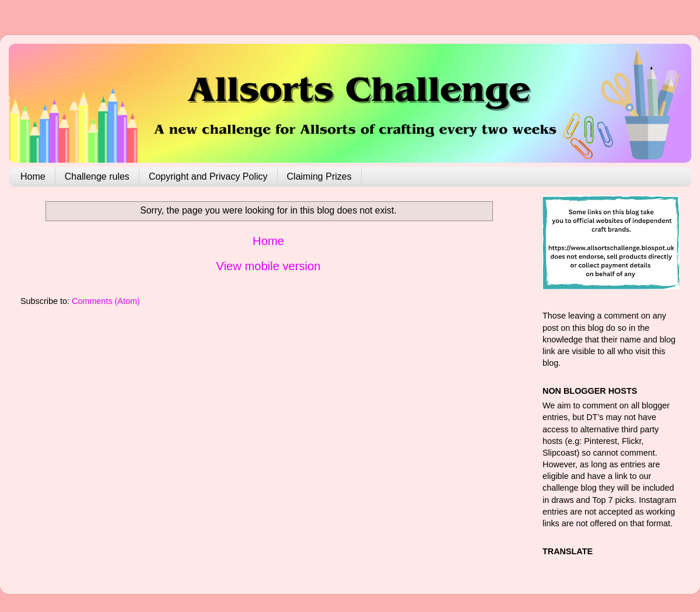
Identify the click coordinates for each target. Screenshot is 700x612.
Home (33, 176)
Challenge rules (97, 176)
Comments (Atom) (106, 301)
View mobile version (269, 266)
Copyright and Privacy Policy (208, 176)
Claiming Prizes (319, 176)
